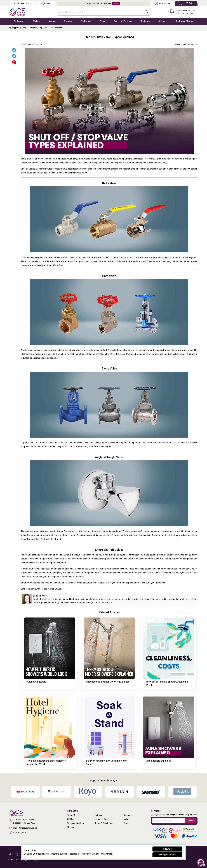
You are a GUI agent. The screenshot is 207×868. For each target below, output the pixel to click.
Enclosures (86, 21)
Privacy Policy (101, 819)
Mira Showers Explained (158, 761)
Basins (52, 21)
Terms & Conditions (104, 823)
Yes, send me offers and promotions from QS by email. (175, 815)
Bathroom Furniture (123, 21)
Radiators (146, 21)
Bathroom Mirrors (185, 21)
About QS (71, 815)
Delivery (98, 815)
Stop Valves (56, 589)
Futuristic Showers (36, 682)
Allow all (167, 849)
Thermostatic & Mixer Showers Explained (108, 682)
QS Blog (71, 819)
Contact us (128, 815)
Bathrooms (19, 21)
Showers (68, 21)
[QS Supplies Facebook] (10, 855)
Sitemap (71, 827)
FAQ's (126, 819)
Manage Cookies (167, 855)
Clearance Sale (23, 3)
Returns (127, 823)
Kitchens (163, 21)
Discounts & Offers (75, 823)
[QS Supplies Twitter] (17, 855)
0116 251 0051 (18, 833)
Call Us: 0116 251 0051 (186, 11)
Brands (46, 3)
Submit (190, 821)
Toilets (36, 21)
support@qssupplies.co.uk (23, 828)
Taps (103, 21)
